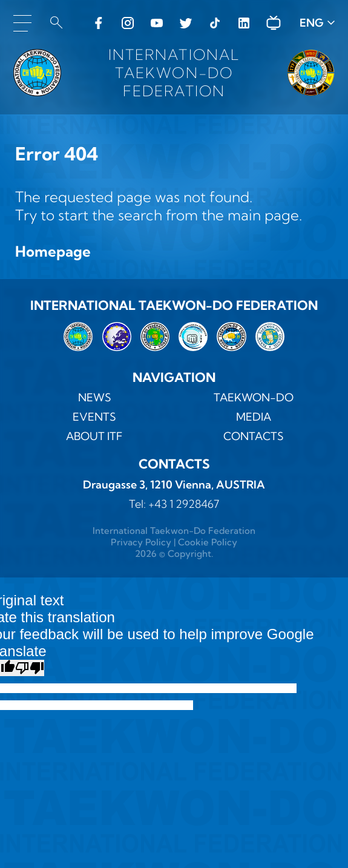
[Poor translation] (30, 668)
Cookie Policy (208, 542)
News (95, 397)
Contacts (254, 436)
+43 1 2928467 (184, 504)
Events (94, 417)
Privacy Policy (141, 542)
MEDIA (254, 417)
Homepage (53, 251)
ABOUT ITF (94, 436)
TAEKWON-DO (254, 397)
